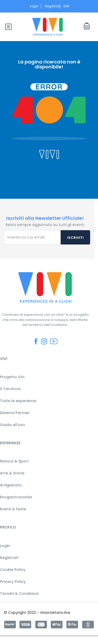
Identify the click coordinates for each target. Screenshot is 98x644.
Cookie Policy (13, 570)
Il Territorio (10, 389)
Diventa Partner (15, 413)
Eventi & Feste (13, 509)
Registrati (52, 6)
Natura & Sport (14, 461)
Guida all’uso (13, 425)
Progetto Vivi (12, 377)
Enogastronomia (16, 497)
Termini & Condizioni (19, 594)
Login (34, 6)
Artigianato (11, 485)
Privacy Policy (13, 582)
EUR (68, 6)
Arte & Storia (12, 473)
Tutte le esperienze (18, 401)
